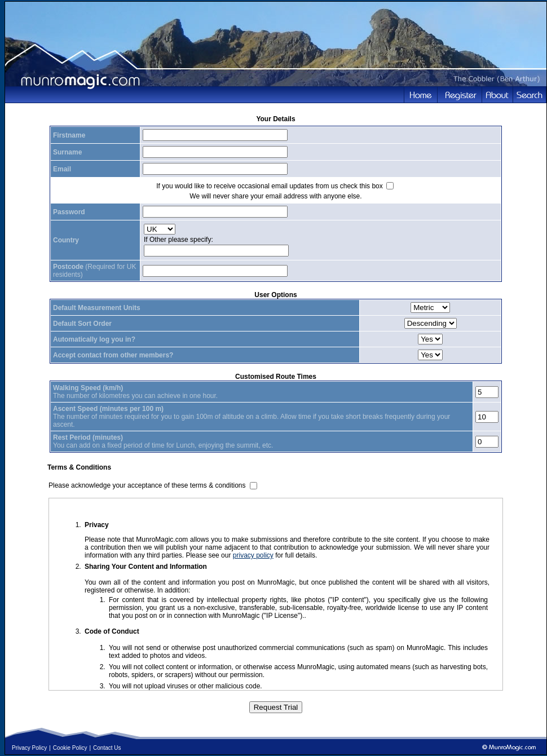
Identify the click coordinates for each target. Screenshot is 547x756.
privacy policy (253, 555)
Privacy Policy (29, 748)
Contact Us (107, 748)
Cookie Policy (70, 748)
